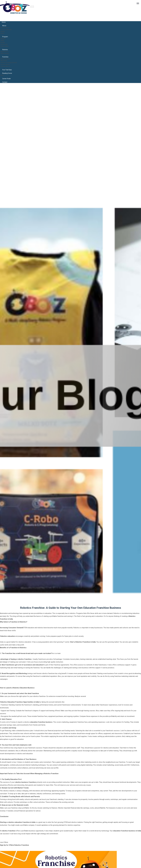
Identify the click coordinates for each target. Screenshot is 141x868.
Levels (3, 40)
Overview (4, 39)
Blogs (3, 75)
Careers (3, 31)
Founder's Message (7, 29)
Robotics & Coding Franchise (11, 62)
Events (3, 33)
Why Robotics (5, 51)
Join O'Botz (4, 842)
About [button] (4, 26)
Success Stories (6, 64)
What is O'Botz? (6, 27)
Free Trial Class (7, 70)
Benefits (3, 42)
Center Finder (7, 79)
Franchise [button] (5, 57)
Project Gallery (6, 46)
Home (4, 22)
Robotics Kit (5, 44)
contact (5, 82)
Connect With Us (6, 66)
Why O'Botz (5, 61)
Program (5, 37)
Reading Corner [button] (7, 73)
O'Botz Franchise (6, 59)
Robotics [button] (5, 50)
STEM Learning (6, 53)
